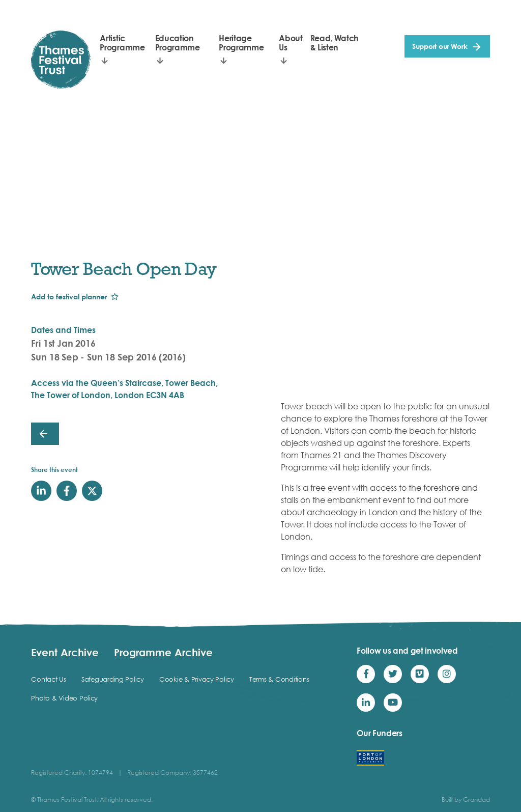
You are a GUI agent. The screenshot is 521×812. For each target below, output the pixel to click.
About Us (291, 43)
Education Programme (178, 43)
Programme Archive (163, 652)
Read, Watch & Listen (335, 43)
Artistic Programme (122, 43)
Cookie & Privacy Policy (197, 679)
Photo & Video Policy (64, 698)
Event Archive (65, 652)
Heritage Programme (241, 43)
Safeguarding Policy (113, 679)
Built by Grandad (466, 800)
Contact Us (48, 679)
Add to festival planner (69, 297)
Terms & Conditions (279, 679)
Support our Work (440, 46)
